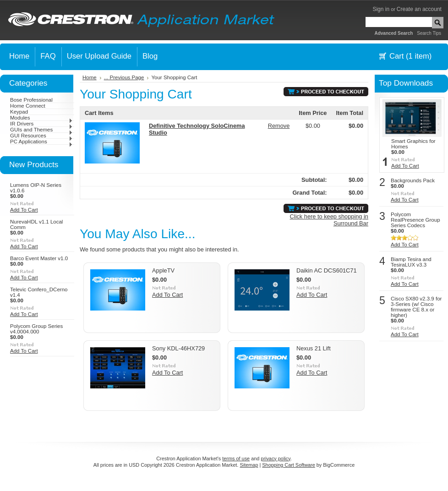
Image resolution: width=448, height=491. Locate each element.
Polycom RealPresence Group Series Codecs (415, 220)
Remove (279, 126)
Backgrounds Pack (413, 180)
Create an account (419, 9)
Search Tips (429, 33)
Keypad (19, 112)
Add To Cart (24, 210)
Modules (41, 118)
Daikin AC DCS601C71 (327, 270)
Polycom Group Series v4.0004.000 (36, 329)
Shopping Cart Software (288, 465)
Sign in (381, 9)
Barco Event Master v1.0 (39, 258)
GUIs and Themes (41, 130)
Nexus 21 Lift (314, 348)
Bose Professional (31, 100)
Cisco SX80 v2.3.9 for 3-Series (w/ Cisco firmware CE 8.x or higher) (416, 307)
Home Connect (28, 106)
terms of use (236, 458)
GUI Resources (41, 136)
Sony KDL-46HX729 (178, 348)
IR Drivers (41, 124)
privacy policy (275, 458)
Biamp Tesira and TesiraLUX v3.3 (411, 262)
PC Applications (41, 142)
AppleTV (163, 270)
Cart (410, 56)
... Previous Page (124, 77)
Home (90, 77)
